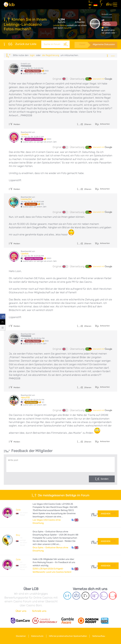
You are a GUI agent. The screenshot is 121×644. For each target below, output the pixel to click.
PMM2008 (107, 17)
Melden (14, 124)
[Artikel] (90, 5)
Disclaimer (20, 636)
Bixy (18, 535)
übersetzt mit (102, 79)
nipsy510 (67, 28)
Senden (105, 479)
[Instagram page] (104, 596)
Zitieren (84, 124)
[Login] (108, 5)
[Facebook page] (76, 596)
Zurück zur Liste (20, 44)
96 (93, 566)
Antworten (105, 124)
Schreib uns (39, 611)
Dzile (18, 510)
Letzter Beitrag (60, 25)
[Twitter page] (85, 596)
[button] (75, 520)
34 (93, 514)
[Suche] (66, 44)
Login (32, 55)
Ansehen (108, 513)
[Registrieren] (102, 5)
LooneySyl (26, 199)
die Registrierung (51, 55)
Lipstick (25, 134)
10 (93, 541)
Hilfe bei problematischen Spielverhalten (68, 636)
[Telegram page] (67, 596)
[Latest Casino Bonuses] (9, 4)
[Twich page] (95, 596)
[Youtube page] (113, 596)
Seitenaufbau (99, 636)
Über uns (21, 611)
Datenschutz (37, 636)
